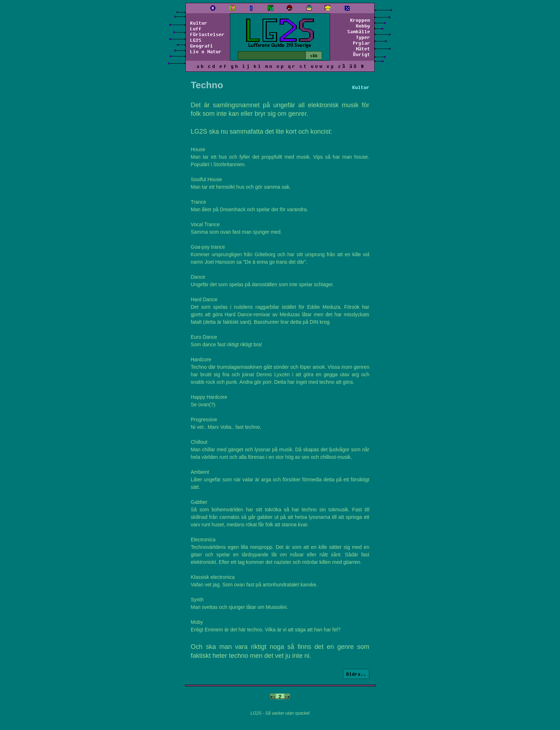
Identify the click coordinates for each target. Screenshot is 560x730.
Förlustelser (207, 34)
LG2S (196, 40)
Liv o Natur (206, 51)
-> (287, 696)
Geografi (201, 46)
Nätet (363, 49)
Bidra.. (356, 674)
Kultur (199, 23)
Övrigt (361, 54)
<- (273, 696)
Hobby (363, 26)
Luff (196, 29)
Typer (363, 37)
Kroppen (360, 20)
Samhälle (359, 31)
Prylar (361, 43)
